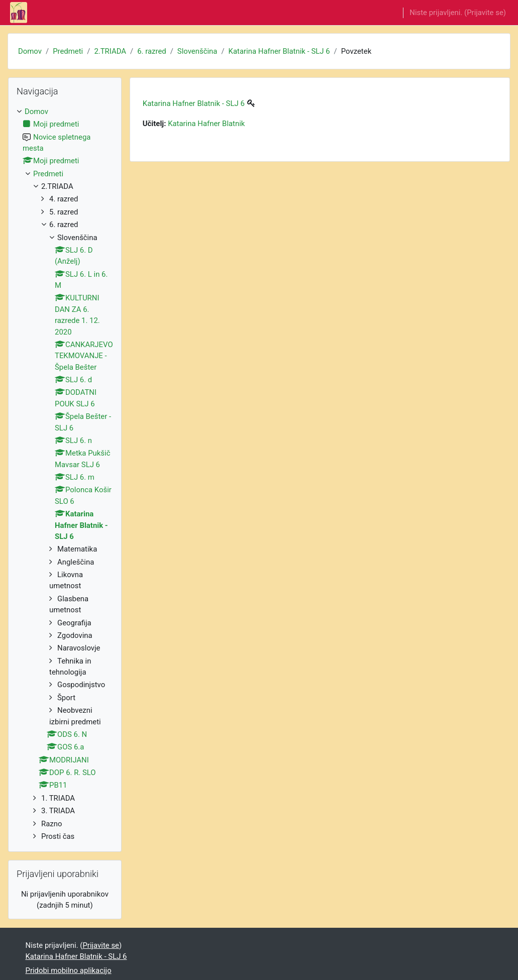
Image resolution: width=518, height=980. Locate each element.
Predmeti (68, 51)
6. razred (152, 51)
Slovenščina (197, 51)
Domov (30, 51)
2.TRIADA (110, 51)
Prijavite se (485, 13)
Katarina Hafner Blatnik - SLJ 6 (279, 51)
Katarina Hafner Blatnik (206, 124)
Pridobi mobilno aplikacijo (69, 970)
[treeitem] (65, 474)
